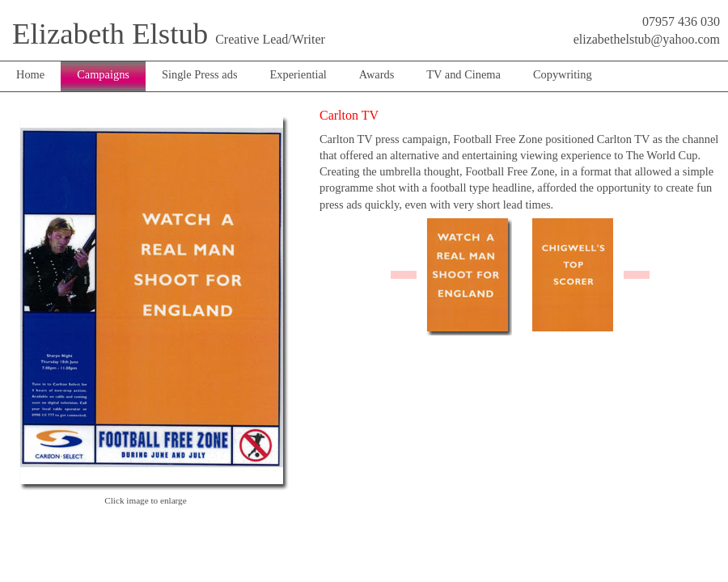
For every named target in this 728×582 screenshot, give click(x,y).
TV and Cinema (463, 74)
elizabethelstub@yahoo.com (647, 39)
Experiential (298, 74)
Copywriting (563, 74)
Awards (377, 74)
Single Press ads (200, 74)
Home (30, 74)
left (404, 275)
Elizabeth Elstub (110, 34)
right (637, 275)
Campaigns (103, 74)
